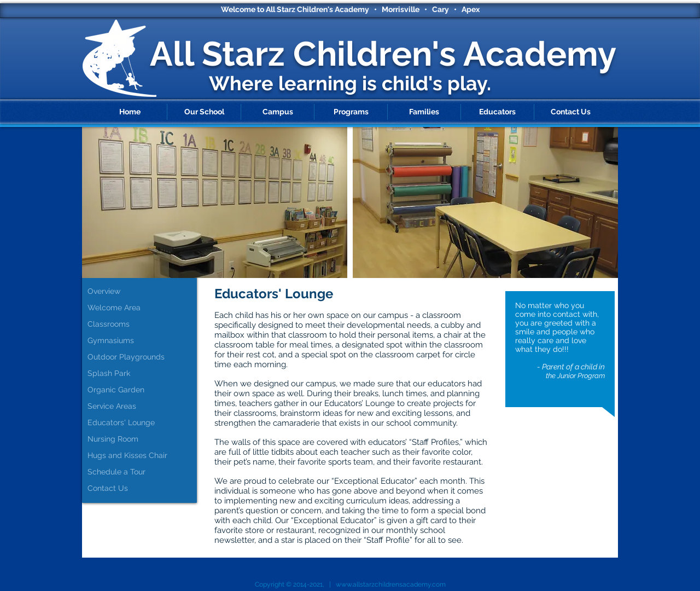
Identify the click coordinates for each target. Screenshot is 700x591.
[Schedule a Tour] (142, 472)
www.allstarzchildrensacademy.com (391, 584)
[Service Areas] (142, 407)
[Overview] (142, 292)
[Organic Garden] (142, 390)
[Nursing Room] (142, 439)
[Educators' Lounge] (142, 423)
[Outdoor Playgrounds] (142, 357)
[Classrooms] (142, 325)
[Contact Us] (142, 489)
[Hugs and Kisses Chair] (142, 456)
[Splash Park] (142, 374)
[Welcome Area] (142, 308)
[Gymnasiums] (142, 341)
